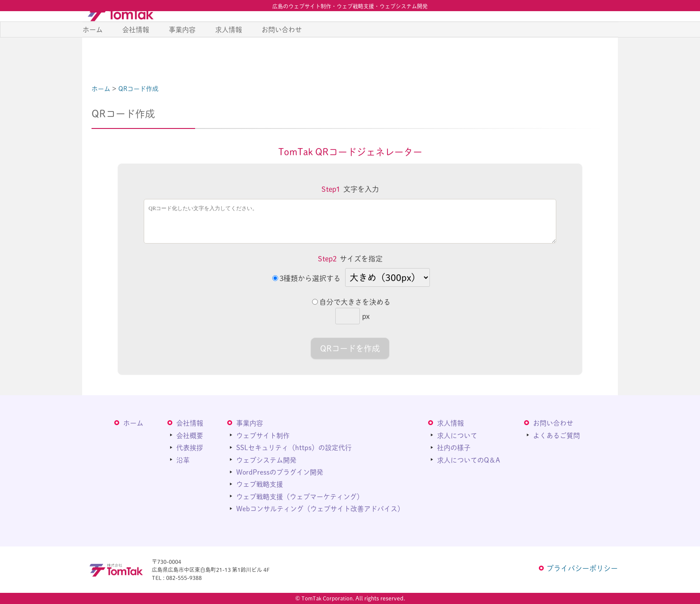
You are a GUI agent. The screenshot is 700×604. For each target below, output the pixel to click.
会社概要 (190, 435)
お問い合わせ (282, 53)
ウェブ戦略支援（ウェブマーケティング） (300, 496)
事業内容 (182, 53)
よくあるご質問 (556, 435)
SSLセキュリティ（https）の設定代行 (294, 447)
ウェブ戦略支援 (260, 484)
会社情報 (136, 53)
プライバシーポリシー (582, 568)
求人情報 (229, 53)
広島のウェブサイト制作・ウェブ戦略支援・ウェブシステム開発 (350, 6)
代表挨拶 (190, 447)
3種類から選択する (306, 278)
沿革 (183, 459)
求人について (457, 435)
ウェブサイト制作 (263, 435)
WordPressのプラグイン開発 (280, 472)
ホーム (93, 53)
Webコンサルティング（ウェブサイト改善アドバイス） (320, 508)
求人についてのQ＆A (469, 459)
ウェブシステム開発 (266, 459)
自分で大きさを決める (351, 302)
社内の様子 (454, 447)
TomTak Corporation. (328, 598)
